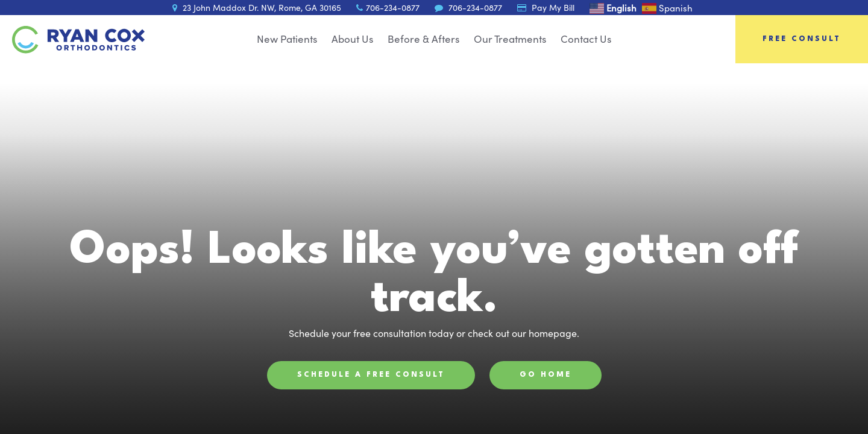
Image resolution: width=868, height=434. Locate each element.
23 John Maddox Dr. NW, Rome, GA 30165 (257, 8)
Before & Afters (423, 39)
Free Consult (802, 39)
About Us (352, 39)
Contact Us (586, 39)
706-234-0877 (388, 8)
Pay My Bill (546, 8)
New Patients (287, 39)
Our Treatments (510, 39)
